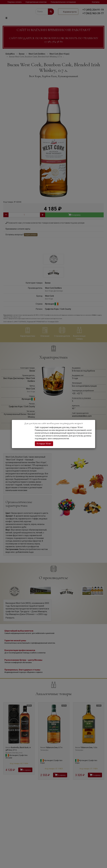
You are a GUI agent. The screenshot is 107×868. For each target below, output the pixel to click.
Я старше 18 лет (44, 444)
